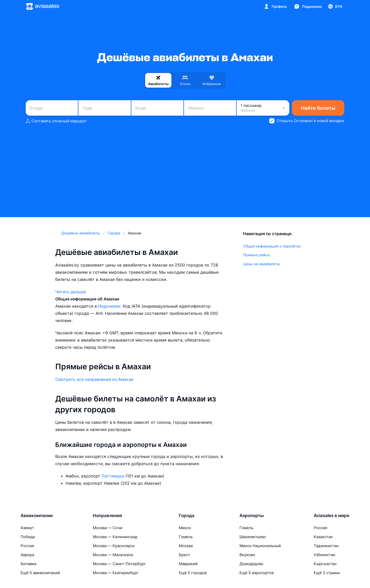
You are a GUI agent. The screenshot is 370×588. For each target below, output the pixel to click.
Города (187, 516)
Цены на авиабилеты (262, 264)
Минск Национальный (260, 546)
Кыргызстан (325, 564)
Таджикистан (326, 546)
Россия (27, 546)
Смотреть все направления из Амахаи (94, 379)
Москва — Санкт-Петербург (119, 564)
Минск (185, 528)
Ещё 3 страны (327, 573)
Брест (184, 555)
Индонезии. (110, 306)
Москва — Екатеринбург (116, 573)
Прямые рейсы (257, 255)
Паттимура (113, 476)
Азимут (27, 528)
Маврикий (188, 564)
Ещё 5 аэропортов (257, 573)
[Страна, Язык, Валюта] (335, 6)
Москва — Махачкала (113, 555)
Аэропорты (252, 516)
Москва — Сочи (108, 528)
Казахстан (323, 537)
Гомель (186, 537)
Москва (186, 546)
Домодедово (251, 564)
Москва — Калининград (115, 537)
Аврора (27, 555)
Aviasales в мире (332, 516)
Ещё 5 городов (193, 573)
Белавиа (28, 564)
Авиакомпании (37, 516)
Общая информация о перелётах (272, 246)
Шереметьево (253, 537)
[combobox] (52, 108)
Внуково (247, 555)
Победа (28, 537)
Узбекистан (325, 555)
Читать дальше (71, 292)
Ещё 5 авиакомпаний (40, 573)
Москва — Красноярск (114, 546)
